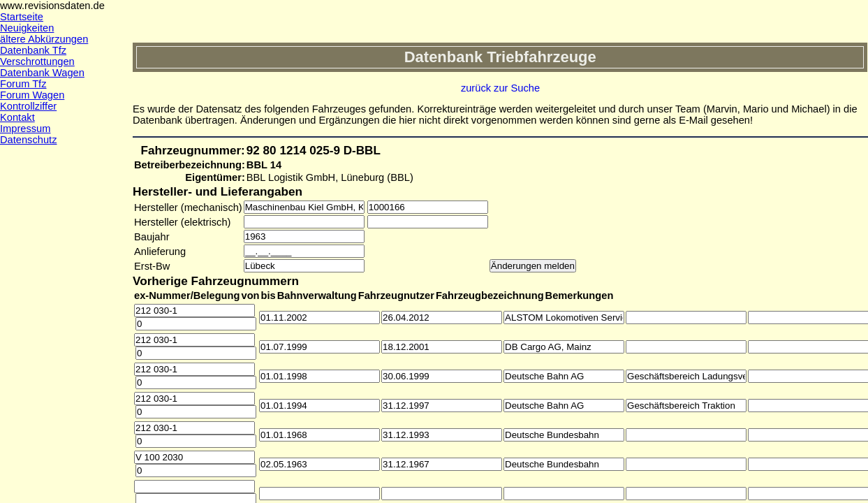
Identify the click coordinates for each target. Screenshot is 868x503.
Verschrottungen (37, 61)
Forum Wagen (32, 95)
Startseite (22, 17)
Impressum (25, 129)
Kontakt (17, 117)
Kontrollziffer (28, 106)
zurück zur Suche (500, 88)
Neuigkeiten (27, 28)
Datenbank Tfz (33, 50)
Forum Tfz (23, 84)
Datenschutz (28, 140)
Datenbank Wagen (42, 73)
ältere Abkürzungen (44, 39)
